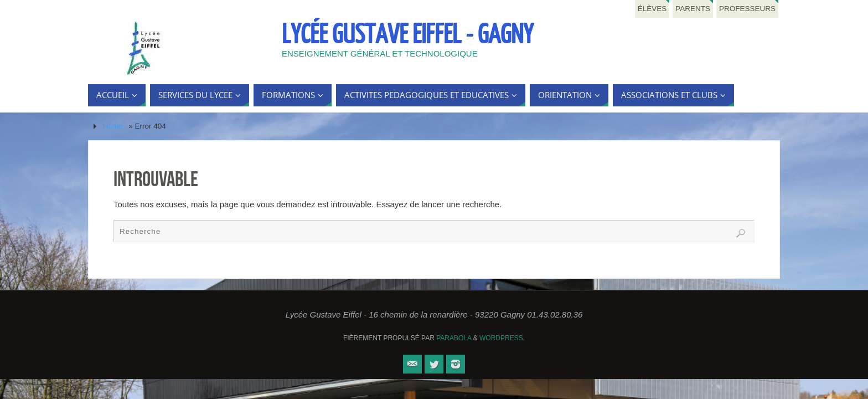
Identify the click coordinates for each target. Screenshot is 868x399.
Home (113, 126)
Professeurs (747, 9)
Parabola (454, 338)
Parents (693, 9)
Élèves (652, 9)
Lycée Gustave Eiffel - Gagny (407, 35)
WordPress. (502, 338)
